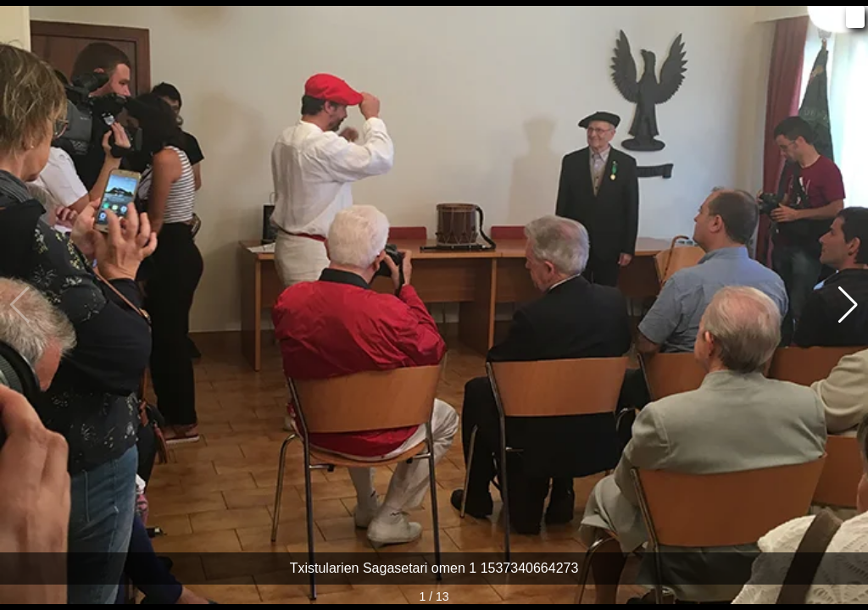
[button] (848, 305)
